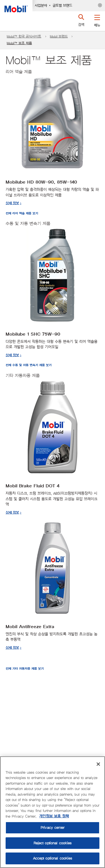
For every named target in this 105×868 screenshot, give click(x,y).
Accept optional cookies (53, 858)
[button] (97, 20)
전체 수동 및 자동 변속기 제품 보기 (29, 365)
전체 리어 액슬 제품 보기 (22, 214)
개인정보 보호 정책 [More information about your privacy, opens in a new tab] (54, 816)
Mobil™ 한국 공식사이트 (24, 36)
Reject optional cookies (53, 843)
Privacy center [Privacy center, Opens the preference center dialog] (53, 828)
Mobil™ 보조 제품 (19, 43)
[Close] (98, 764)
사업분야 (41, 6)
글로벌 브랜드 (62, 6)
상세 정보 (12, 203)
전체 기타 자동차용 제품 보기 (25, 669)
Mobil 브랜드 (59, 36)
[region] (53, 812)
